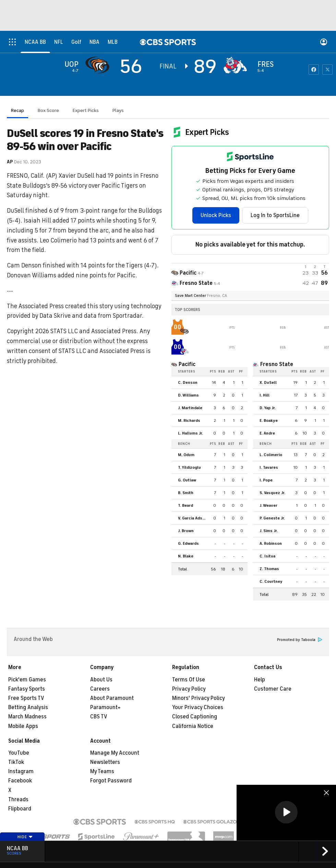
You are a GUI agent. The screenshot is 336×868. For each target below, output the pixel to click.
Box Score (48, 110)
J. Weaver (268, 505)
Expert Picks (86, 110)
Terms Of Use (189, 680)
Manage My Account (115, 753)
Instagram (21, 771)
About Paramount (112, 698)
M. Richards (189, 420)
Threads (18, 800)
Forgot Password (111, 781)
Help (260, 680)
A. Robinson (271, 543)
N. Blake (186, 556)
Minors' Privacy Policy (199, 698)
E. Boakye (269, 420)
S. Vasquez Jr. (272, 493)
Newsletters (105, 762)
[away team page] (99, 65)
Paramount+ (105, 707)
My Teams (102, 771)
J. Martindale (190, 408)
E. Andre (267, 433)
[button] (286, 812)
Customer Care (273, 689)
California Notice (193, 726)
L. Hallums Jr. (190, 433)
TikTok (16, 762)
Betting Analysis (28, 707)
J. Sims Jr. (269, 531)
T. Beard (185, 505)
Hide (25, 837)
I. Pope (266, 480)
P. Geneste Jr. (272, 518)
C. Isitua (267, 556)
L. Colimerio (271, 455)
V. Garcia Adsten (193, 518)
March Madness (27, 717)
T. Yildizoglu (189, 467)
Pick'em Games (27, 680)
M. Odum (186, 455)
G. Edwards (188, 543)
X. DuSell (268, 382)
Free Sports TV (26, 698)
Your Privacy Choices (198, 707)
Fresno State (277, 364)
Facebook (20, 781)
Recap (17, 110)
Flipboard (20, 809)
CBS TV (99, 717)
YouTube (19, 753)
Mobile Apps (23, 726)
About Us (101, 680)
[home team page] (237, 65)
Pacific (187, 364)
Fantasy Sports (27, 689)
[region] (286, 813)
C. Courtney (271, 581)
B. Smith (186, 493)
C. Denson (188, 382)
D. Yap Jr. (268, 408)
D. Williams (188, 395)
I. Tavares (269, 467)
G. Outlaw (187, 480)
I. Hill (265, 395)
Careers (100, 689)
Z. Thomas (269, 569)
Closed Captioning (195, 717)
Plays (118, 110)
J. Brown (186, 531)
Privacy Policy (189, 689)
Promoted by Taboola (300, 640)
